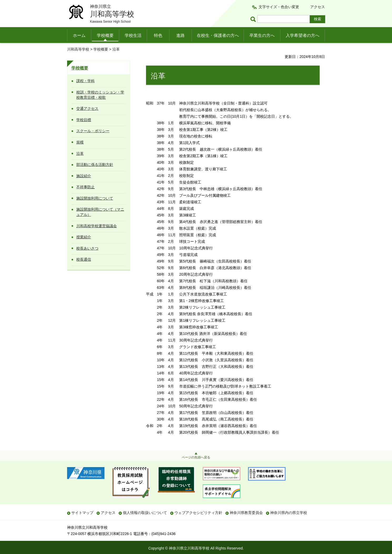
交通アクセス (87, 108)
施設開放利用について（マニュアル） (100, 212)
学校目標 (84, 120)
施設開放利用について (95, 198)
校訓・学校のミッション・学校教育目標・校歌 (100, 95)
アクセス (318, 7)
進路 (180, 35)
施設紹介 (84, 176)
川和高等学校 (78, 49)
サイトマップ (82, 513)
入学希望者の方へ (303, 35)
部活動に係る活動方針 (95, 165)
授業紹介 (84, 237)
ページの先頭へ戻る (196, 457)
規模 (80, 142)
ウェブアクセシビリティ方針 (198, 513)
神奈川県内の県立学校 (289, 513)
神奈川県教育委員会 (246, 513)
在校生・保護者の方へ (218, 35)
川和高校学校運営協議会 (97, 226)
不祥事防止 (86, 187)
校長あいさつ (87, 248)
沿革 (80, 154)
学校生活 (133, 35)
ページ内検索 (254, 19)
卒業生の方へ (262, 35)
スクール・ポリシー (93, 131)
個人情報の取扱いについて (145, 513)
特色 (158, 35)
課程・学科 (86, 81)
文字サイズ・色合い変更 (279, 7)
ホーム (79, 35)
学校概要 (105, 35)
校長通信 (84, 259)
